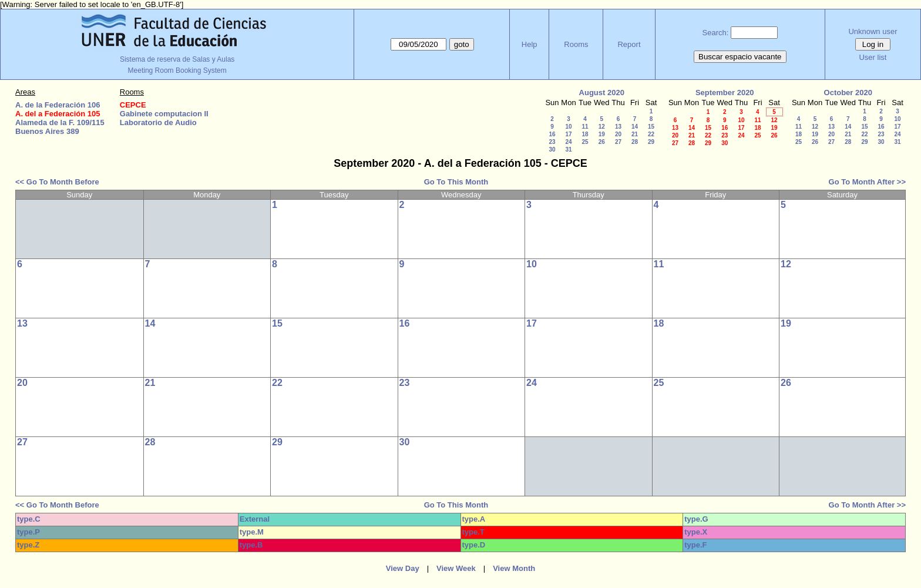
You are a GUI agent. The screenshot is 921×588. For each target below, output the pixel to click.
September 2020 (725, 93)
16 (552, 134)
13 (618, 127)
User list (873, 57)
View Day (403, 568)
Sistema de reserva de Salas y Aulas (177, 59)
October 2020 (848, 93)
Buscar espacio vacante (740, 57)
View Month (514, 568)
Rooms (576, 44)
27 (618, 142)
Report (629, 44)
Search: (716, 33)
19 (602, 134)
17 (568, 134)
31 (568, 149)
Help (530, 44)
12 (602, 127)
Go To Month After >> (867, 182)
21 (635, 134)
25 (585, 142)
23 (552, 142)
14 (635, 127)
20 (618, 134)
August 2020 (602, 93)
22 (651, 134)
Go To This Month (456, 182)
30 (552, 149)
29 (651, 142)
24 (568, 142)
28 (635, 142)
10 (568, 127)
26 (602, 142)
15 (651, 127)
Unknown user (873, 31)
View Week (456, 568)
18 (585, 134)
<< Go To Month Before (57, 182)
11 (585, 127)
